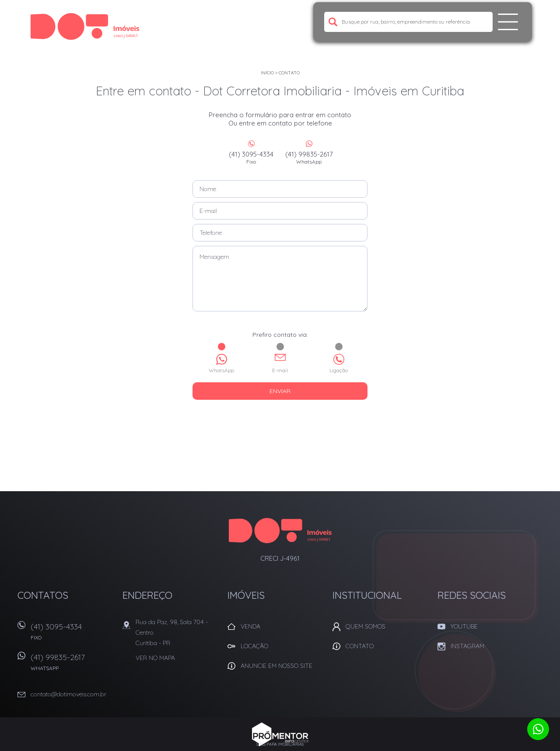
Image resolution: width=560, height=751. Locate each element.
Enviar (280, 391)
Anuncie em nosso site (276, 666)
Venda (250, 626)
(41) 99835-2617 (309, 157)
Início (267, 73)
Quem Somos (366, 626)
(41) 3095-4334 (251, 157)
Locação (254, 646)
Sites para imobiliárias (280, 744)
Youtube (464, 626)
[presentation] (280, 422)
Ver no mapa (155, 658)
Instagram (467, 646)
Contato (289, 73)
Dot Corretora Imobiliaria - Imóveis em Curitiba (280, 531)
